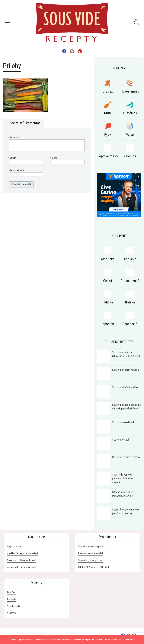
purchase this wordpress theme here (118, 639)
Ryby (108, 135)
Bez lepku (12, 599)
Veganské (12, 613)
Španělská (130, 324)
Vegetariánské (14, 606)
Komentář (14, 138)
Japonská (108, 324)
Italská (130, 302)
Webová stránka (16, 170)
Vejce (130, 135)
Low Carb (12, 592)
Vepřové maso (108, 156)
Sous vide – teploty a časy (90, 560)
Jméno (13, 158)
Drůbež (108, 91)
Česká (108, 281)
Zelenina (130, 156)
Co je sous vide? (15, 546)
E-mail (54, 158)
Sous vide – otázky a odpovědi (22, 560)
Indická (108, 302)
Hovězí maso (130, 91)
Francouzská (130, 281)
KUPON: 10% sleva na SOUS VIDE (94, 567)
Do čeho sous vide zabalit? (91, 553)
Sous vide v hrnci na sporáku (91, 546)
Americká (108, 259)
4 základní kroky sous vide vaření (22, 553)
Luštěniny (130, 113)
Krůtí (108, 113)
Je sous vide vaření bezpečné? (22, 567)
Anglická (130, 259)
